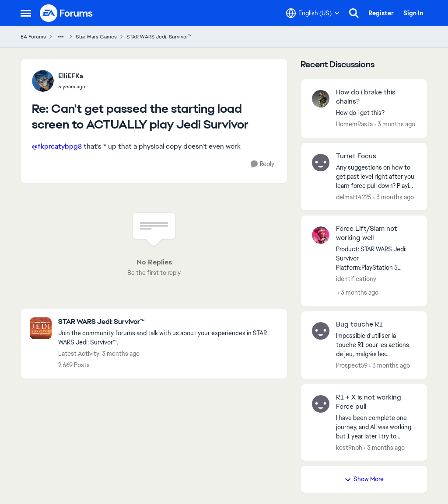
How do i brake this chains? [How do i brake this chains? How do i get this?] (366, 97)
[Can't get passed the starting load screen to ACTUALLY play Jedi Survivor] (72, 87)
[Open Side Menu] (26, 13)
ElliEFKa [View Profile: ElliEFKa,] (71, 76)
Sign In (413, 13)
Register (381, 13)
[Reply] (262, 164)
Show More (364, 479)
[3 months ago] (395, 124)
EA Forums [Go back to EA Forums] (33, 37)
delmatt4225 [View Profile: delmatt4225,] (354, 197)
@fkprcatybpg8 (57, 146)
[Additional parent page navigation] (61, 37)
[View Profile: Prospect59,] (321, 331)
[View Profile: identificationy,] (321, 235)
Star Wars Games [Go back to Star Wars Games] (96, 37)
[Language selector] (313, 13)
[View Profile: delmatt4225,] (321, 163)
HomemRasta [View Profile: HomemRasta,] (354, 124)
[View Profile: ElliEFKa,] (43, 81)
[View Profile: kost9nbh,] (321, 404)
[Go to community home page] (66, 13)
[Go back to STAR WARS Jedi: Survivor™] (168, 322)
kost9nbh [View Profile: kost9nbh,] (349, 447)
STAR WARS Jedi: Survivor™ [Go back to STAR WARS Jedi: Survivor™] (159, 37)
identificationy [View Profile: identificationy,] (356, 279)
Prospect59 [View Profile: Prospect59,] (352, 365)
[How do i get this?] (376, 113)
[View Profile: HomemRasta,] (321, 99)
